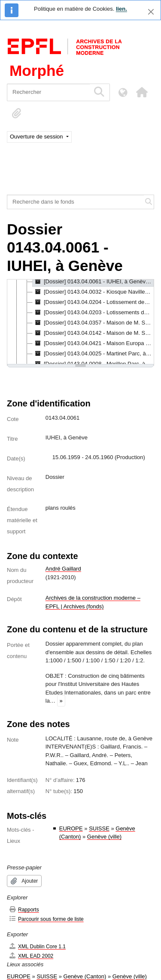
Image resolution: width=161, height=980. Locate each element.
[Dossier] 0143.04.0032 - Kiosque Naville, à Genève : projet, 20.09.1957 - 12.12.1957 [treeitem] (93, 292)
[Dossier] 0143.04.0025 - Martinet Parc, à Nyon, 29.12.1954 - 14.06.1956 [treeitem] (93, 354)
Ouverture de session (37, 137)
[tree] (80, 322)
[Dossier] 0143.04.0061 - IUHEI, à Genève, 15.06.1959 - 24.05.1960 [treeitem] (93, 282)
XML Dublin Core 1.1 (37, 946)
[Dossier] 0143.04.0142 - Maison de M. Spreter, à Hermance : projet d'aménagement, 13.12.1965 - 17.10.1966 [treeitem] (93, 333)
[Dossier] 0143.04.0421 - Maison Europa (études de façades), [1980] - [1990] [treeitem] (93, 343)
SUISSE (99, 828)
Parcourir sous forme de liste (46, 919)
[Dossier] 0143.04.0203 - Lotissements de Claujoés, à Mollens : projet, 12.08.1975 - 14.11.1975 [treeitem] (93, 313)
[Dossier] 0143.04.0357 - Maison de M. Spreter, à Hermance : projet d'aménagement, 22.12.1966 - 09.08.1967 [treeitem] (93, 323)
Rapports (24, 909)
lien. (122, 9)
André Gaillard (63, 569)
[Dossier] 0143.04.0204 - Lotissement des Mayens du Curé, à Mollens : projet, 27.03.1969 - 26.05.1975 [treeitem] (93, 302)
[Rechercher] (48, 92)
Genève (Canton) (85, 976)
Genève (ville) (104, 837)
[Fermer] (151, 12)
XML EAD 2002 (31, 956)
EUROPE (71, 828)
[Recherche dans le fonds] (76, 202)
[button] (142, 92)
